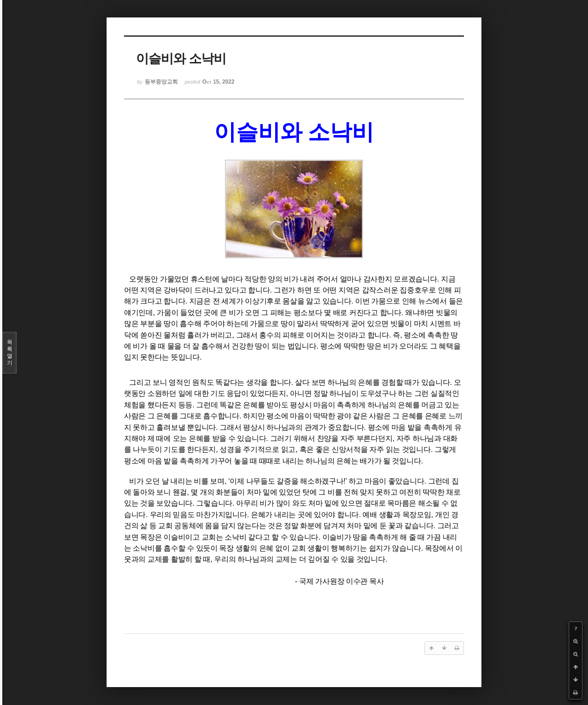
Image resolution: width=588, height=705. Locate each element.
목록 (10, 353)
